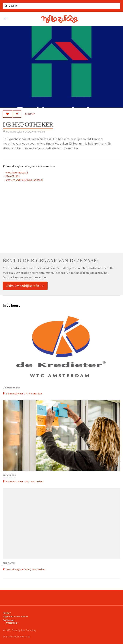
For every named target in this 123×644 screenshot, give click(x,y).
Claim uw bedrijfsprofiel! (25, 286)
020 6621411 (13, 176)
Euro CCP (9, 563)
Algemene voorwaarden (15, 617)
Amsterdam (13, 623)
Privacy (7, 613)
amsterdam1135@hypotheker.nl (24, 180)
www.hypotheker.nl (17, 173)
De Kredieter (12, 387)
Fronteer (9, 475)
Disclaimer (8, 620)
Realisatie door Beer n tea (16, 637)
